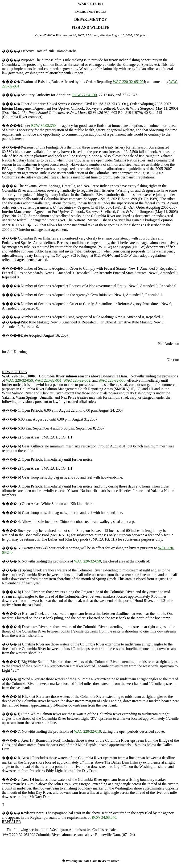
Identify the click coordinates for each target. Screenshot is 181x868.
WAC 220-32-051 (48, 380)
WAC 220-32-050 (19, 380)
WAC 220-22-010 (87, 731)
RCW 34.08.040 (104, 817)
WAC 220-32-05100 (128, 82)
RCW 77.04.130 (85, 95)
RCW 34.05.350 (43, 126)
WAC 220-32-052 (77, 380)
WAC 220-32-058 (112, 380)
